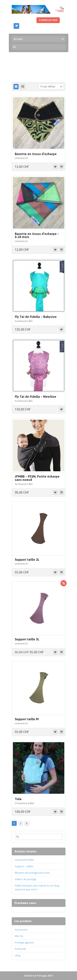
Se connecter (23, 20)
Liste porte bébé (24, 860)
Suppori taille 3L (27, 639)
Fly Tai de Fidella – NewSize (36, 397)
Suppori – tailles (24, 866)
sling (17, 955)
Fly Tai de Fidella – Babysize (36, 317)
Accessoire (21, 930)
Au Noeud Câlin (24, 321)
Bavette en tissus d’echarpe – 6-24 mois (37, 235)
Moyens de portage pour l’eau (32, 873)
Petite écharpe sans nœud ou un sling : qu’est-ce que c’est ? (38, 887)
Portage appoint (24, 942)
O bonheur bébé (24, 803)
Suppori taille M (27, 719)
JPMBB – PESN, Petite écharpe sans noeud (37, 478)
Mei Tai (19, 936)
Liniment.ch (21, 158)
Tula (18, 799)
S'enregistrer (48, 20)
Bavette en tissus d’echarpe (36, 154)
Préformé (20, 949)
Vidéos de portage (26, 879)
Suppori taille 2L (27, 560)
